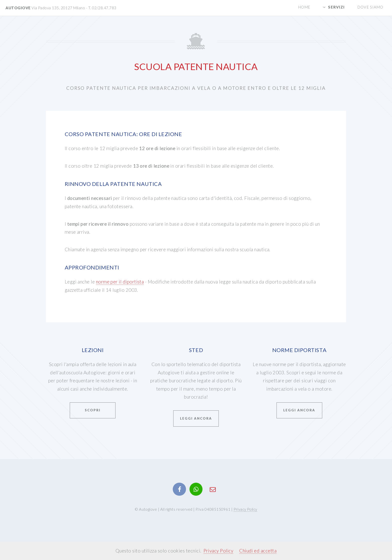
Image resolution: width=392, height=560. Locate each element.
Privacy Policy (245, 509)
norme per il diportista (120, 282)
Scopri (93, 410)
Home (304, 7)
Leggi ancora (196, 418)
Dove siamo (370, 7)
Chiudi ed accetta (258, 551)
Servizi (336, 7)
